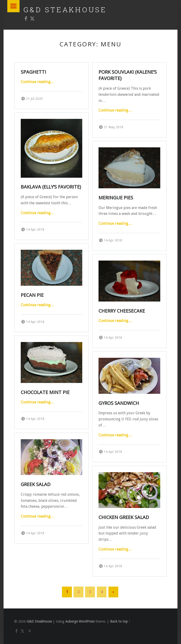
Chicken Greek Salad (124, 517)
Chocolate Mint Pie (45, 392)
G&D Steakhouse (65, 9)
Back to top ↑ (120, 621)
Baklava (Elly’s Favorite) (51, 187)
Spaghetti (33, 72)
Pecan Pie (32, 295)
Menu (13, 6)
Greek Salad (36, 484)
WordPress (87, 621)
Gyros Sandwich (119, 403)
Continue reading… (37, 82)
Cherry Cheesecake (122, 311)
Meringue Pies (116, 198)
